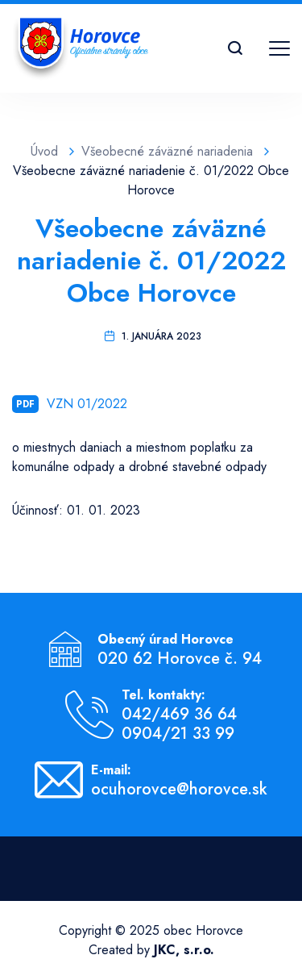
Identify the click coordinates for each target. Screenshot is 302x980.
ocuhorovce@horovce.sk (179, 790)
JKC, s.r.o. (184, 950)
